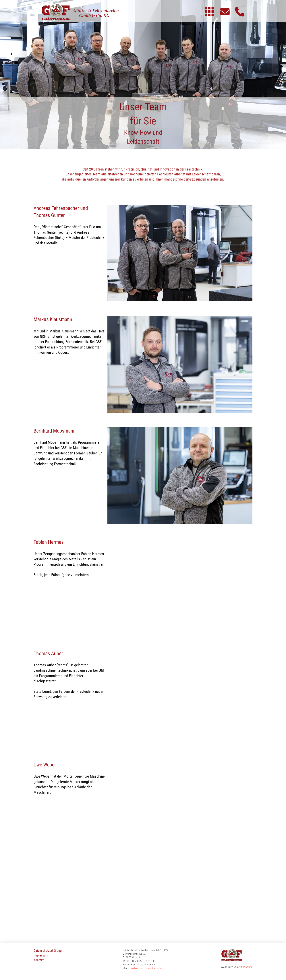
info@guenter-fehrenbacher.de (146, 968)
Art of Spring (245, 967)
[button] (209, 11)
